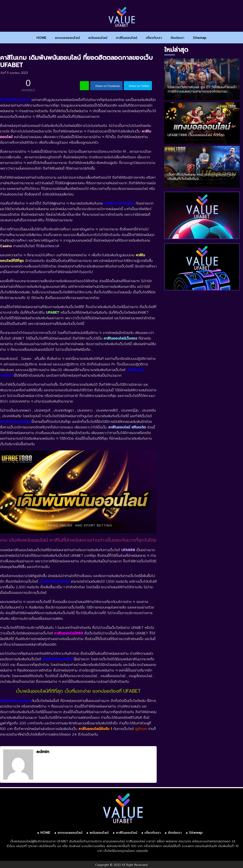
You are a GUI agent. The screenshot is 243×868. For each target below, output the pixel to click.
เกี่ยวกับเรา (154, 38)
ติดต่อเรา (177, 38)
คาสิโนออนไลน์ (127, 38)
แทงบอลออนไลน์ (67, 38)
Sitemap (200, 38)
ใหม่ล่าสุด (176, 50)
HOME (41, 38)
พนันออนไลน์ (98, 38)
